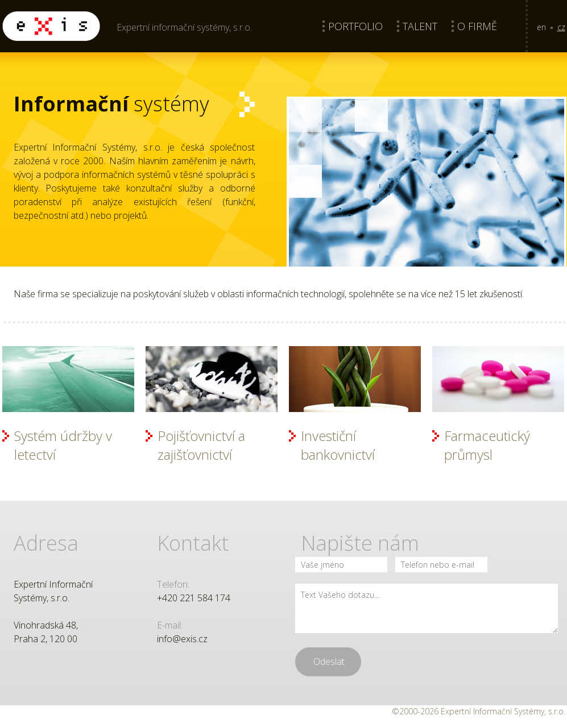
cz (561, 27)
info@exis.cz (182, 639)
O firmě (477, 26)
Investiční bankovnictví (338, 445)
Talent (420, 26)
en (541, 27)
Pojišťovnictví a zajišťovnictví (201, 445)
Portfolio (355, 26)
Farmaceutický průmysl (487, 445)
